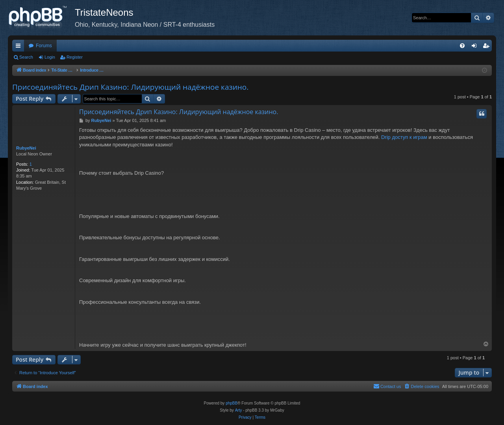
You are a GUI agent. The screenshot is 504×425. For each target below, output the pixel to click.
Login (50, 57)
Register (75, 57)
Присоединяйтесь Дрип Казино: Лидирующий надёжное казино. (130, 87)
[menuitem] (462, 46)
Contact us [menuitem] (387, 386)
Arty (239, 410)
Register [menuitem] (488, 47)
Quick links (20, 47)
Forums (44, 46)
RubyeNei (26, 148)
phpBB (232, 403)
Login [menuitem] (476, 47)
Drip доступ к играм (404, 137)
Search (26, 57)
